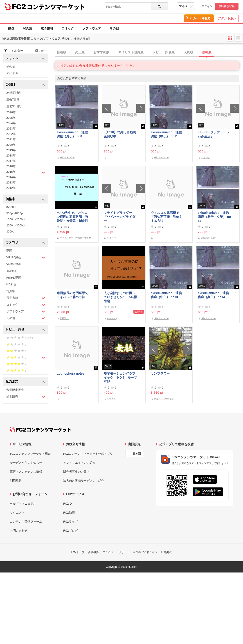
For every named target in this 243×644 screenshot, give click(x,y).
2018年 (11, 155)
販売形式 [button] (25, 382)
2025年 (11, 118)
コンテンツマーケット (56, 7)
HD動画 (11, 284)
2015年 (26, 172)
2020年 (11, 145)
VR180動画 (26, 258)
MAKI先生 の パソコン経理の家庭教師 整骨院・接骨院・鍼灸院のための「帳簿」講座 (72, 217)
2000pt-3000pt (16, 225)
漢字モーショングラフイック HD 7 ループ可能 (120, 378)
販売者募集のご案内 (76, 472)
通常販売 (26, 397)
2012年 (11, 188)
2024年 (11, 123)
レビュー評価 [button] (25, 330)
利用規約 (16, 481)
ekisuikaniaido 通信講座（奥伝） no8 (72, 134)
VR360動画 (14, 264)
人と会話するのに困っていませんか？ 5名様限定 (120, 297)
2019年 (11, 150)
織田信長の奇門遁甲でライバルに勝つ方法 (72, 295)
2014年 (11, 177)
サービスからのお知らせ (26, 463)
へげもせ (205, 158)
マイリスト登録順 (131, 52)
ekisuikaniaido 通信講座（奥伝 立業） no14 (214, 217)
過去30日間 (14, 106)
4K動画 (11, 271)
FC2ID (67, 504)
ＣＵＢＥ (111, 399)
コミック (68, 28)
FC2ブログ (70, 531)
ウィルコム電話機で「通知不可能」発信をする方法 (166, 217)
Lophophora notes (71, 373)
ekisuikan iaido (67, 158)
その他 (114, 28)
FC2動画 (69, 513)
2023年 (11, 129)
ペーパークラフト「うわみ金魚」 (214, 134)
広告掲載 (166, 552)
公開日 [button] (25, 85)
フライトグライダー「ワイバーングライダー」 (119, 217)
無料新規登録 (227, 6)
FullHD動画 (14, 278)
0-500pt (11, 207)
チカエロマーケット (164, 399)
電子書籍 (47, 28)
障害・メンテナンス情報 (26, 472)
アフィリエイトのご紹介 (79, 463)
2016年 (11, 166)
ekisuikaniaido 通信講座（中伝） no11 (166, 134)
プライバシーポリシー (116, 552)
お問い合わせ (19, 531)
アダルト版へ (227, 18)
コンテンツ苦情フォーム (26, 522)
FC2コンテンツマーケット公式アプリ (88, 454)
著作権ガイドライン (145, 552)
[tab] (149, 52)
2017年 (11, 161)
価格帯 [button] (25, 199)
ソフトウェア (92, 28)
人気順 (188, 52)
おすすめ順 (101, 52)
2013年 (11, 182)
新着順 (61, 52)
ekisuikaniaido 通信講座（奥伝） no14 (213, 295)
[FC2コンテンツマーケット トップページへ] (40, 429)
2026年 (11, 112)
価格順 (207, 52)
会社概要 (93, 552)
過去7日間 (13, 100)
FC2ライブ (70, 522)
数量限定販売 (15, 390)
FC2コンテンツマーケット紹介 (30, 454)
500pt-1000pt (15, 213)
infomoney (112, 318)
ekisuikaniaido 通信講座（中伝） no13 (166, 295)
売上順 (80, 52)
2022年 (11, 134)
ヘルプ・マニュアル (23, 504)
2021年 (11, 139)
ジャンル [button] (25, 58)
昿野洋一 (64, 318)
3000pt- (11, 231)
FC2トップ (78, 552)
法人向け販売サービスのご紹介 (84, 481)
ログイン (207, 6)
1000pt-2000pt (16, 219)
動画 (11, 28)
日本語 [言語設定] (137, 454)
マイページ (186, 6)
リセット (41, 51)
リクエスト (17, 513)
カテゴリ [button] (25, 243)
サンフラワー (160, 373)
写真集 (27, 28)
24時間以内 (14, 93)
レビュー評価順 (164, 52)
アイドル (12, 73)
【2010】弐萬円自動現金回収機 (120, 134)
